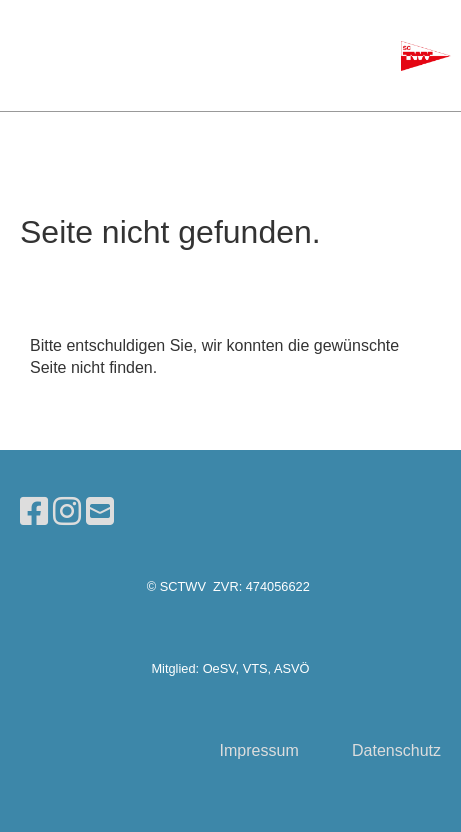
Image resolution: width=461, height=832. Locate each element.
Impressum (259, 750)
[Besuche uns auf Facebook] (34, 512)
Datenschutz (396, 750)
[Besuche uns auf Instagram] (67, 512)
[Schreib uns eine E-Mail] (100, 512)
